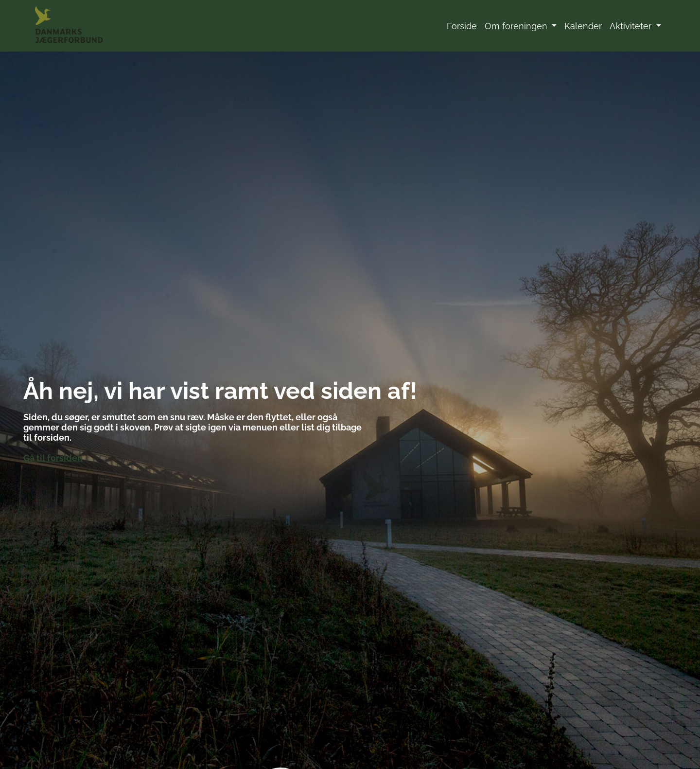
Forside (462, 26)
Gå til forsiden (53, 457)
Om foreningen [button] (517, 26)
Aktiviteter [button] (632, 26)
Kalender (583, 26)
